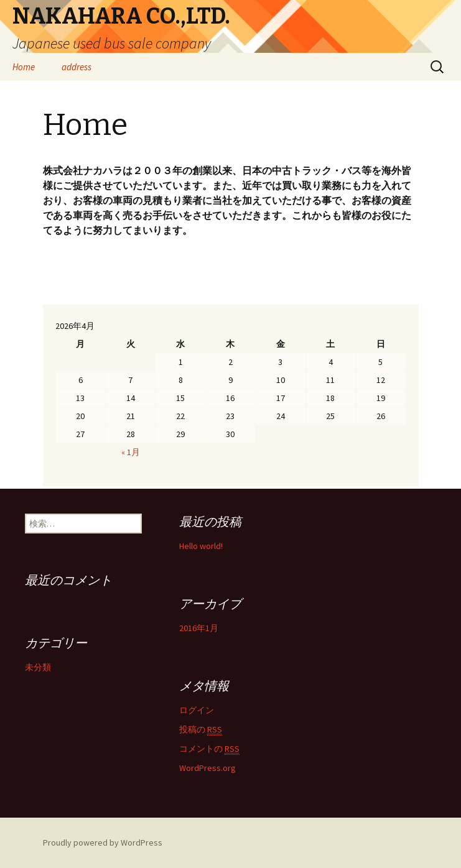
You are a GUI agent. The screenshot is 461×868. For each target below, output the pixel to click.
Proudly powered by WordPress (103, 843)
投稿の (201, 730)
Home (24, 67)
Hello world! (201, 546)
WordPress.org (207, 768)
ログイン (197, 710)
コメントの (209, 749)
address (77, 67)
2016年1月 (199, 628)
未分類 (38, 667)
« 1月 (131, 452)
